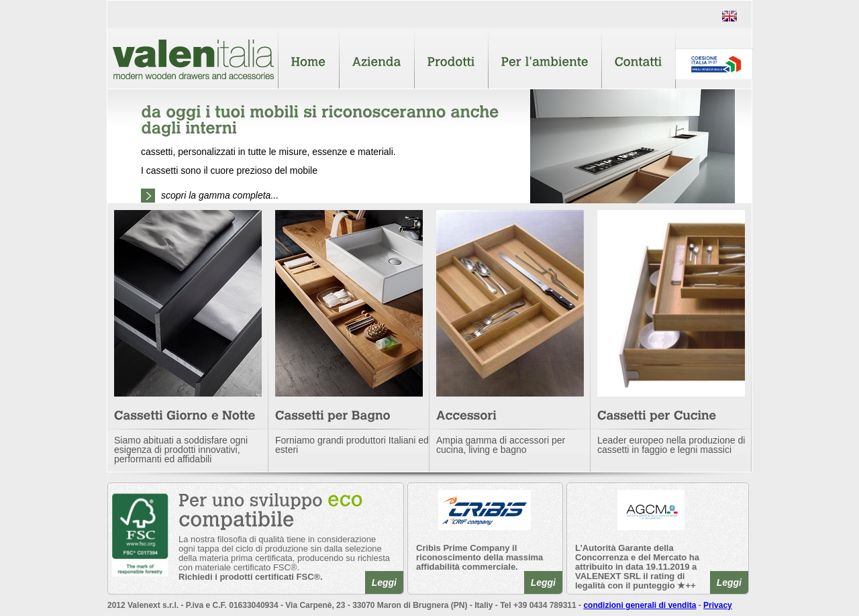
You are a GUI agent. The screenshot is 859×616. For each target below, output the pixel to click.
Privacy (718, 605)
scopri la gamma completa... (220, 195)
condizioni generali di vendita (640, 605)
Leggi (384, 582)
